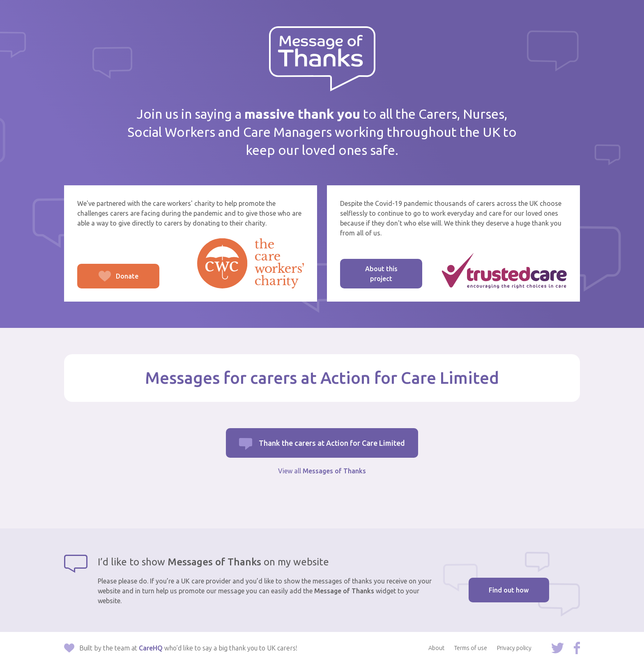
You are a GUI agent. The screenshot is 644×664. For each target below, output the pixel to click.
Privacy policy (514, 648)
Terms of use (471, 648)
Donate (108, 280)
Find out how (509, 590)
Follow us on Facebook (577, 648)
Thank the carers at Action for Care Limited (332, 443)
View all (322, 471)
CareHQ (151, 648)
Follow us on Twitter (558, 648)
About (436, 648)
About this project (381, 274)
